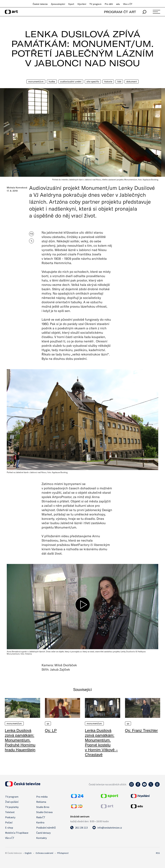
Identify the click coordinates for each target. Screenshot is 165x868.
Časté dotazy (43, 833)
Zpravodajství (58, 4)
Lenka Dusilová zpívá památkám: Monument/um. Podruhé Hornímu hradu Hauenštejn (20, 740)
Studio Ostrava (44, 812)
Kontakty (41, 838)
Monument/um (36, 82)
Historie (108, 82)
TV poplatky (12, 807)
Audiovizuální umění (71, 82)
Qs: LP (51, 730)
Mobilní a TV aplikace (17, 833)
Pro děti (109, 4)
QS (48, 723)
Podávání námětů (46, 828)
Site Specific (93, 82)
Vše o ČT (128, 4)
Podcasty (10, 817)
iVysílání (82, 4)
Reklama (41, 802)
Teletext (10, 812)
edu (118, 4)
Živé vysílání (12, 802)
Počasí (9, 822)
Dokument (132, 82)
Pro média (42, 797)
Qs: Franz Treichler (141, 730)
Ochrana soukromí (44, 853)
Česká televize (40, 4)
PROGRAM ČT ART (120, 12)
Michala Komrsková (17, 188)
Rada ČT (41, 817)
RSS (158, 853)
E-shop (9, 828)
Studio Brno (43, 807)
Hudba (52, 82)
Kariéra (40, 822)
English (28, 853)
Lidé (119, 82)
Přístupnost (63, 853)
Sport (71, 4)
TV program (95, 4)
